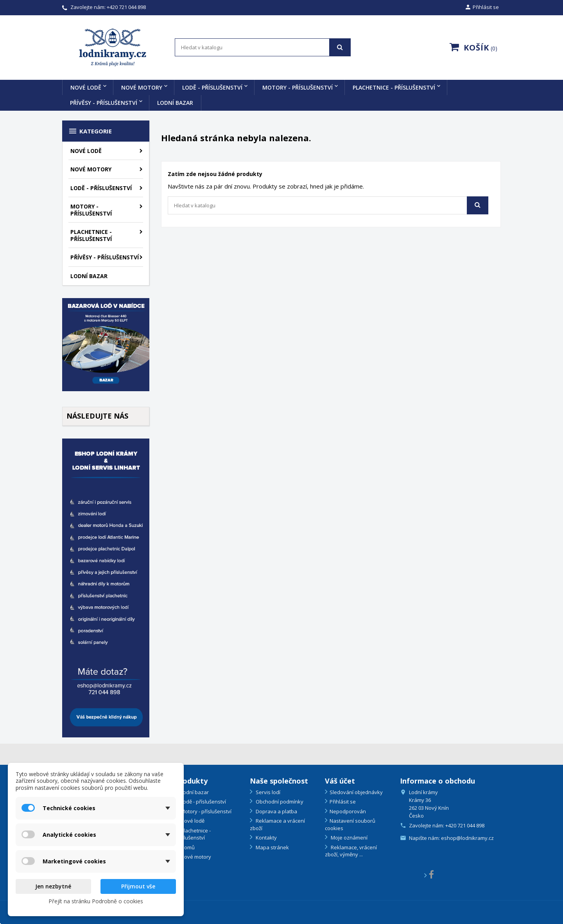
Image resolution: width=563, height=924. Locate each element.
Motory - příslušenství (298, 87)
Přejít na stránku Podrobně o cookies (96, 901)
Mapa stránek (272, 847)
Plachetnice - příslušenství (394, 87)
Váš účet (340, 781)
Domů (187, 847)
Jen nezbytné (53, 886)
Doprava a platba (276, 811)
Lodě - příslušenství (212, 87)
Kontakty (266, 838)
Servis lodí (267, 792)
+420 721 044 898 (126, 7)
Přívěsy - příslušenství (104, 103)
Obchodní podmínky (279, 802)
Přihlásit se (343, 802)
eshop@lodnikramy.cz (467, 838)
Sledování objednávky (356, 792)
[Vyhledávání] (263, 47)
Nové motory (142, 87)
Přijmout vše (138, 886)
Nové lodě (86, 87)
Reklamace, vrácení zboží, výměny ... (351, 851)
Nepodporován (348, 811)
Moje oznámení (349, 838)
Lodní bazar (175, 103)
